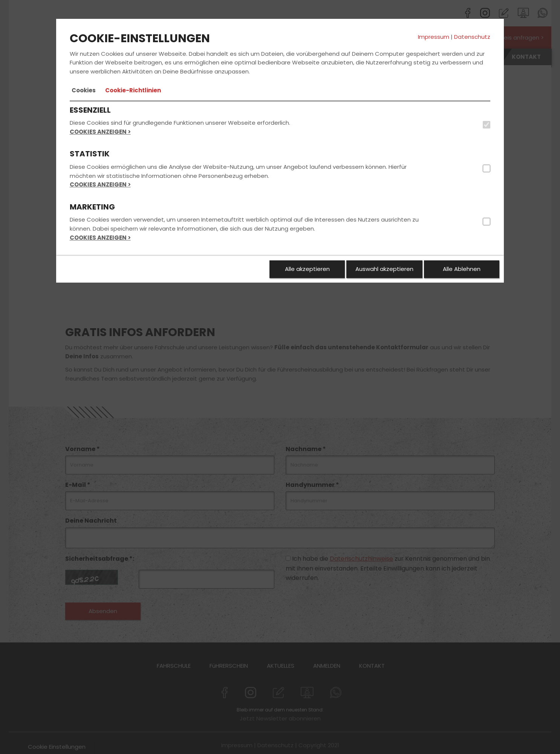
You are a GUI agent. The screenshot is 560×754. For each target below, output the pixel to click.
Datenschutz (472, 37)
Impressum (434, 37)
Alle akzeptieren (307, 269)
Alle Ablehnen (462, 269)
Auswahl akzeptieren (384, 269)
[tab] (84, 90)
